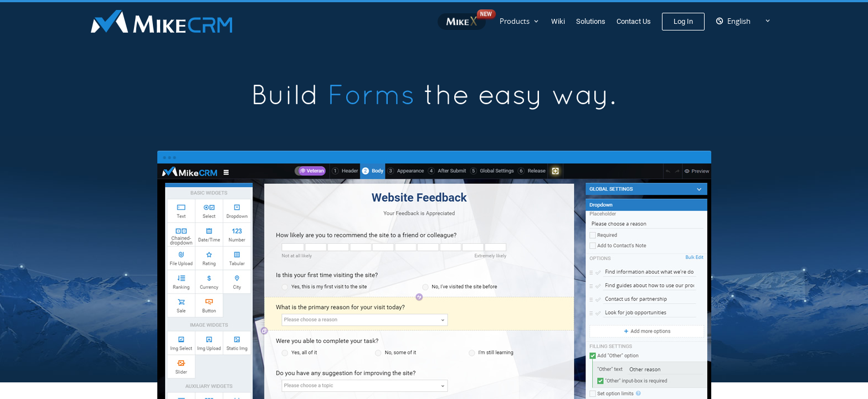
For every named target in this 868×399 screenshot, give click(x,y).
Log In (683, 21)
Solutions (591, 21)
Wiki (558, 21)
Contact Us (634, 21)
